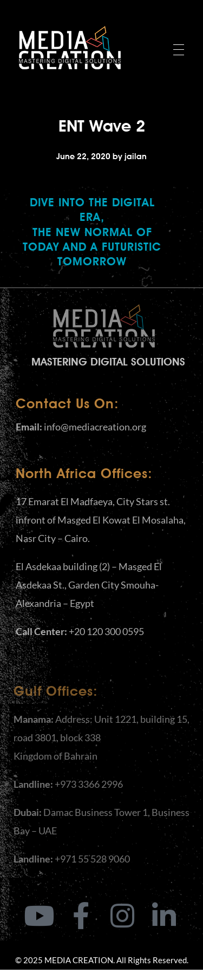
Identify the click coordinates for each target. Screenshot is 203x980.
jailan (136, 156)
